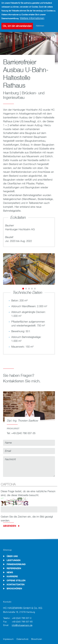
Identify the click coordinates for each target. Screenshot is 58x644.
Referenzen (14, 568)
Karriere (12, 576)
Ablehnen (40, 25)
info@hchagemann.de (22, 625)
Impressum (8, 639)
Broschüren (14, 589)
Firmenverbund (16, 564)
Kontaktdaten (16, 584)
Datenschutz (22, 639)
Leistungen (14, 560)
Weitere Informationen (32, 17)
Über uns (12, 556)
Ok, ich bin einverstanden (17, 25)
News (10, 572)
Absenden (10, 526)
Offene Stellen (16, 580)
